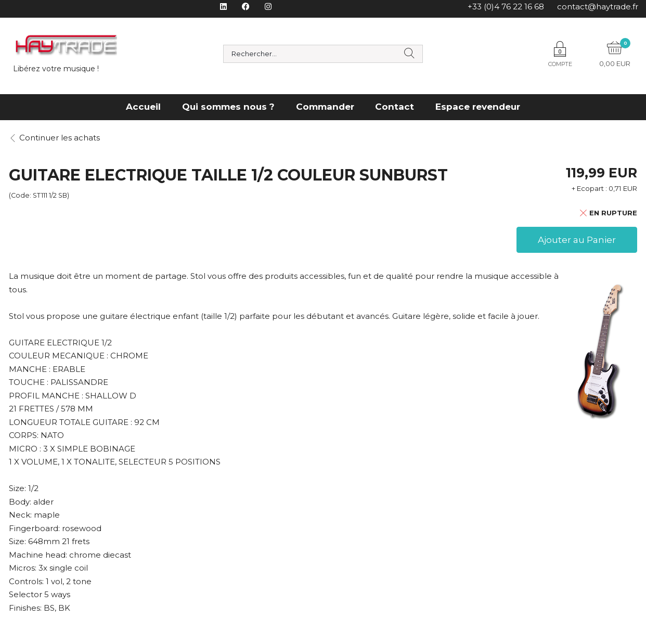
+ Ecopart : (589, 188)
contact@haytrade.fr (598, 7)
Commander (325, 107)
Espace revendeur (478, 107)
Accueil (143, 107)
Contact (395, 107)
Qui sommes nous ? (228, 107)
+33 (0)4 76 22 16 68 (506, 7)
